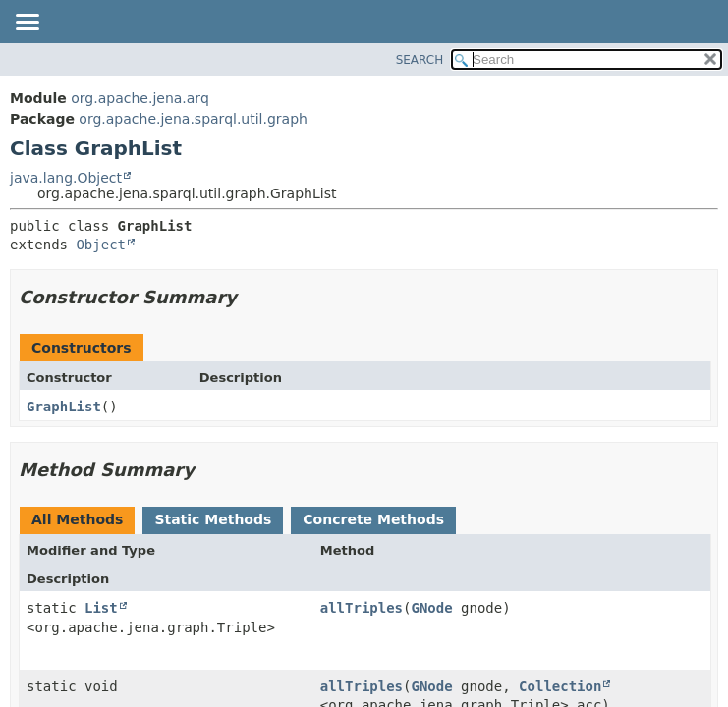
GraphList (64, 407)
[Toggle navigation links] (27, 24)
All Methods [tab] (77, 519)
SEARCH (420, 60)
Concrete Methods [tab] (373, 519)
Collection (560, 686)
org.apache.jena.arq (140, 98)
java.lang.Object (66, 178)
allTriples (362, 608)
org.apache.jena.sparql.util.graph (193, 119)
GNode (432, 608)
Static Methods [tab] (213, 519)
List (101, 608)
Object (101, 245)
